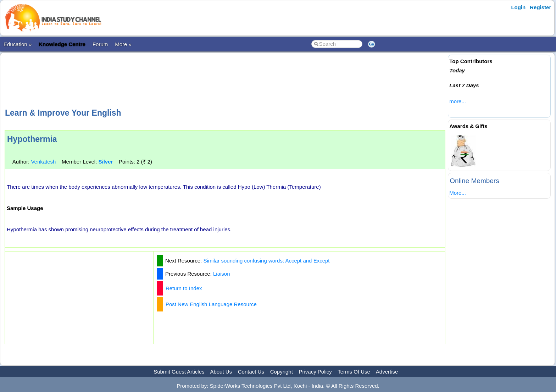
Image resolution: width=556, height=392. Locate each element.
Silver (105, 162)
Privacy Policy (315, 372)
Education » (18, 44)
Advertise (387, 372)
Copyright (282, 372)
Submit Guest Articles (179, 372)
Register (540, 7)
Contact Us (251, 372)
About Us (221, 372)
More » (123, 44)
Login (518, 7)
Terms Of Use (354, 372)
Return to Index (184, 288)
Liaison (222, 274)
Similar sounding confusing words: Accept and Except (266, 261)
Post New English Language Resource (211, 304)
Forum (100, 44)
